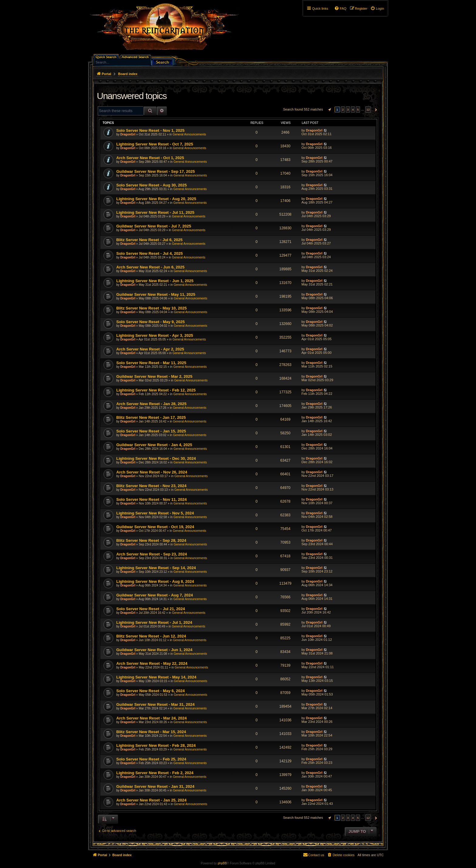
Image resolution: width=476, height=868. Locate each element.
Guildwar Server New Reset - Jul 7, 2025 (154, 226)
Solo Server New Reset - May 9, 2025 (150, 322)
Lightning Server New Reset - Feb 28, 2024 (156, 745)
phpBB (222, 863)
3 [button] (348, 109)
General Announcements (189, 134)
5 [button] (358, 109)
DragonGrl (128, 134)
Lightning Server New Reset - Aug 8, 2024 (155, 581)
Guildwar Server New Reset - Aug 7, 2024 (155, 595)
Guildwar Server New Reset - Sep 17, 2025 (156, 171)
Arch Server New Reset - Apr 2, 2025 (150, 349)
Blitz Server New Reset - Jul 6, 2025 (149, 240)
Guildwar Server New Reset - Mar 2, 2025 (154, 376)
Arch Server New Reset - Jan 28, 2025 (151, 404)
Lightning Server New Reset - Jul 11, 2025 (155, 212)
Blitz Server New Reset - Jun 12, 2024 (151, 636)
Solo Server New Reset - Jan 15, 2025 (151, 431)
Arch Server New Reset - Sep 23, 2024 (152, 554)
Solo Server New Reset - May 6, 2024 (150, 691)
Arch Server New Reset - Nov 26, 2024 (152, 472)
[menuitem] (377, 9)
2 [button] (343, 109)
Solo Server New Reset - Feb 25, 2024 (151, 759)
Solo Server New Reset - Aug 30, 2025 (151, 185)
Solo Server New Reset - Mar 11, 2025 (151, 363)
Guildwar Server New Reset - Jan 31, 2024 (155, 786)
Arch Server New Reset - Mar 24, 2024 (151, 718)
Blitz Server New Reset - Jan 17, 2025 (151, 417)
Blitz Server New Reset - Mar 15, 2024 (151, 732)
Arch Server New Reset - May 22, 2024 (152, 663)
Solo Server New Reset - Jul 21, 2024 (151, 609)
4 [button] (353, 109)
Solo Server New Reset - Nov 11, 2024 (151, 499)
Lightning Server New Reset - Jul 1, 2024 (154, 622)
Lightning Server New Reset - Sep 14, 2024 (156, 568)
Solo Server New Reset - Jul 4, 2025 (150, 253)
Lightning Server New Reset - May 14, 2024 (156, 677)
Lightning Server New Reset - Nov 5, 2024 (155, 513)
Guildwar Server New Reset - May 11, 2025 (156, 294)
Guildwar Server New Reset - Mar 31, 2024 (155, 704)
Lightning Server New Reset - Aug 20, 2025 (156, 199)
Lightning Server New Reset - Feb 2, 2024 (155, 773)
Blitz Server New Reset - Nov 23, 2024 (151, 486)
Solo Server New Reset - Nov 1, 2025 (150, 130)
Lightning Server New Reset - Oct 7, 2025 (155, 144)
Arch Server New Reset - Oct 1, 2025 (150, 158)
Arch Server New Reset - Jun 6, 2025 (150, 267)
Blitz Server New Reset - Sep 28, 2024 (151, 540)
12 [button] (368, 109)
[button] (329, 110)
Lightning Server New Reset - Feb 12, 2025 (156, 390)
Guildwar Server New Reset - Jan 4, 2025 (154, 445)
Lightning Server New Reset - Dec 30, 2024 (156, 458)
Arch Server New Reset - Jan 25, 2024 (151, 800)
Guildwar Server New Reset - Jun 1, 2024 (154, 650)
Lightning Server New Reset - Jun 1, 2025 (155, 281)
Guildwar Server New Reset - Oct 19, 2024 (155, 527)
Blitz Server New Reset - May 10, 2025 (151, 308)
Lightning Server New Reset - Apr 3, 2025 (155, 335)
